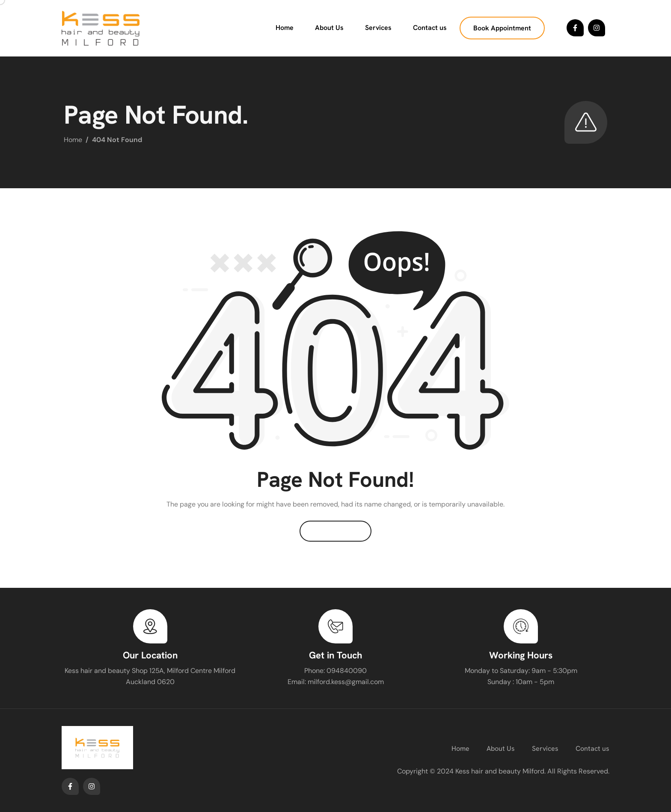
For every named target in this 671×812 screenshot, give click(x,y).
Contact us (430, 28)
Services (378, 28)
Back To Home (335, 531)
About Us (329, 28)
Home (285, 28)
